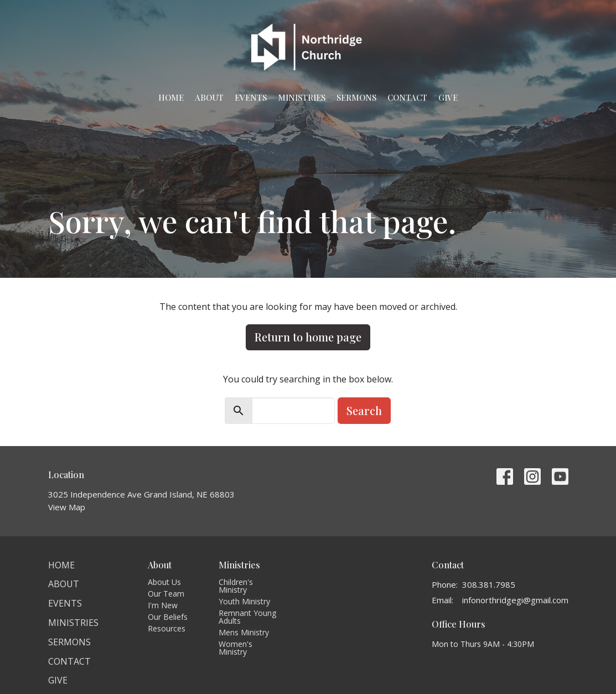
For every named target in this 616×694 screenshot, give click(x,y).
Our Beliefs (168, 617)
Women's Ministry (235, 648)
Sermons (356, 97)
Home (171, 97)
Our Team (166, 594)
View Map (67, 507)
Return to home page (308, 337)
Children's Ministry (236, 586)
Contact (407, 97)
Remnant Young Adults (247, 617)
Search (364, 410)
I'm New (163, 605)
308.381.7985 (489, 584)
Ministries (302, 97)
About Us (164, 582)
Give (448, 97)
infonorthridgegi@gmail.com (515, 600)
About (209, 97)
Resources (167, 628)
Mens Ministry (244, 632)
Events (251, 97)
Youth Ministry (244, 601)
